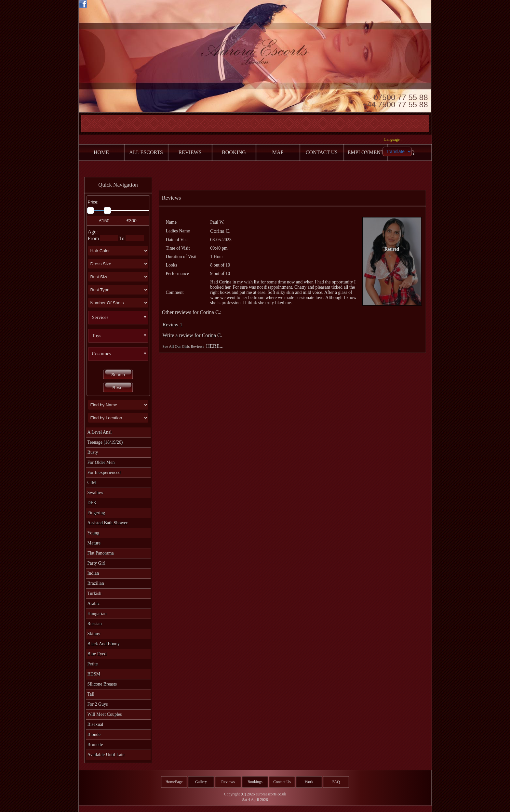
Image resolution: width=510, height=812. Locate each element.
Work (309, 782)
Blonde (94, 734)
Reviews (228, 782)
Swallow (95, 493)
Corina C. (220, 231)
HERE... (215, 346)
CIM (92, 483)
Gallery (201, 782)
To (122, 238)
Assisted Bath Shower (108, 523)
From (94, 238)
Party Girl (97, 563)
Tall (91, 694)
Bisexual (95, 724)
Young (94, 533)
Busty (93, 452)
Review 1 (173, 325)
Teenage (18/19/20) (105, 442)
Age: (93, 232)
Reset (118, 388)
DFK (92, 503)
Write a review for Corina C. (192, 335)
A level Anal (100, 432)
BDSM (94, 674)
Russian (95, 624)
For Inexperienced (104, 472)
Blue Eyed (97, 654)
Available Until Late (106, 755)
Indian (93, 573)
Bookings (255, 782)
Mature (94, 543)
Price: (93, 202)
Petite (93, 664)
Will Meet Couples (105, 714)
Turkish (94, 593)
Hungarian (97, 614)
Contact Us (282, 782)
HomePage (174, 782)
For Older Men (101, 462)
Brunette (95, 745)
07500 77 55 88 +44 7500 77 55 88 (395, 100)
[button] (121, 318)
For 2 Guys (98, 704)
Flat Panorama (101, 553)
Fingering (96, 513)
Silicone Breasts (102, 684)
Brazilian (96, 583)
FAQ (336, 782)
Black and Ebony (104, 644)
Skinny (94, 634)
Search (118, 375)
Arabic (94, 603)
